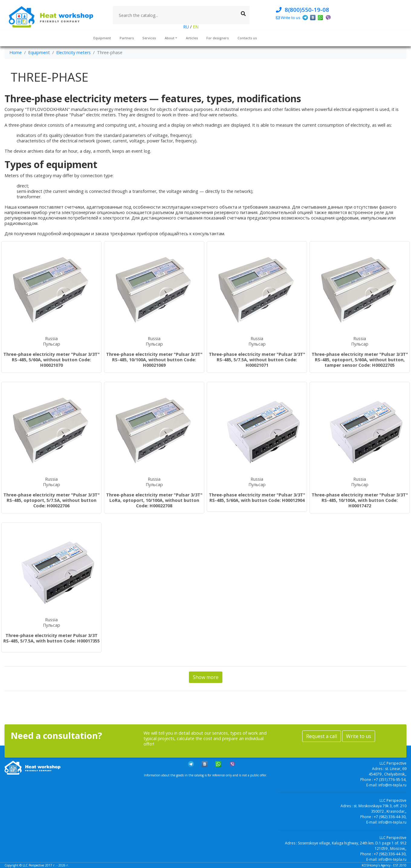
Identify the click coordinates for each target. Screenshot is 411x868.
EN (195, 27)
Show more (206, 677)
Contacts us (247, 38)
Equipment (102, 38)
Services (149, 38)
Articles (192, 38)
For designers (218, 38)
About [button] (170, 38)
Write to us (359, 736)
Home (16, 52)
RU (187, 27)
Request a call (322, 736)
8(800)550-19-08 (303, 10)
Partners (127, 38)
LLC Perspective (33, 865)
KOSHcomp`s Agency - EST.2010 (384, 865)
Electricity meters (73, 52)
